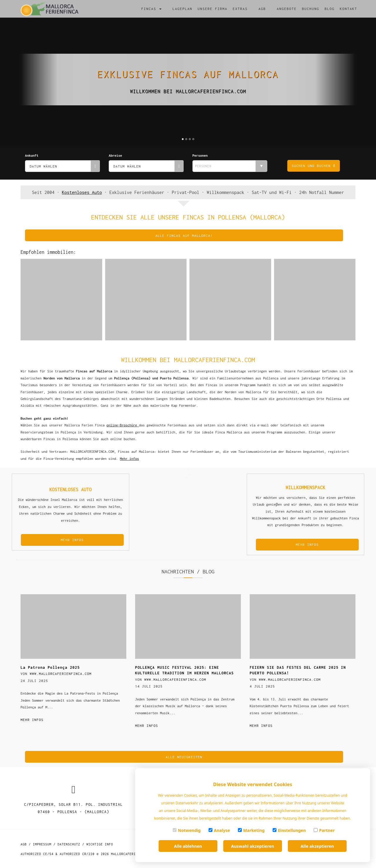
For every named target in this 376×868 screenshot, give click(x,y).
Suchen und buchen (314, 166)
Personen (200, 155)
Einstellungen (289, 830)
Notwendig (187, 830)
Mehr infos (32, 720)
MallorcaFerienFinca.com (135, 854)
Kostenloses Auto (82, 192)
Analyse (219, 830)
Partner (324, 830)
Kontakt (349, 9)
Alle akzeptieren (317, 846)
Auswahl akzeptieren (253, 846)
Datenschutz (69, 844)
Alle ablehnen (188, 846)
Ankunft (32, 155)
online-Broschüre (122, 425)
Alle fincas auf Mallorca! (184, 235)
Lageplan (182, 9)
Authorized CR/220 (77, 854)
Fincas (151, 9)
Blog (330, 9)
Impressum (42, 844)
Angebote (287, 9)
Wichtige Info (100, 844)
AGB (262, 9)
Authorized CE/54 (37, 854)
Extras (240, 9)
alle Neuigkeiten (184, 757)
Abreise (115, 155)
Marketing (251, 830)
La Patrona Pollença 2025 (50, 667)
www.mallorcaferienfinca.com (61, 674)
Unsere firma (213, 9)
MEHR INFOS (72, 540)
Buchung (311, 9)
